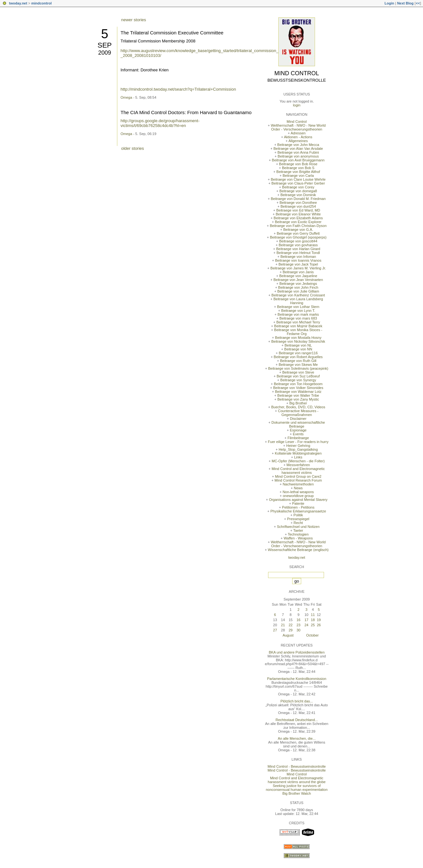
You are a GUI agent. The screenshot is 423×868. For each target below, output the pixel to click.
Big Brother (298, 403)
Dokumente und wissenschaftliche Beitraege (298, 424)
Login (389, 3)
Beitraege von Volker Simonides (298, 388)
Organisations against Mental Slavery (298, 500)
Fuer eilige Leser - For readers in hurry (298, 442)
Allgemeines (298, 141)
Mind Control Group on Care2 (298, 476)
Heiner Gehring (298, 446)
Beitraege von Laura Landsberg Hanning (298, 301)
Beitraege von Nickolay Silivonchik (298, 341)
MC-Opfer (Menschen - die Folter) (298, 461)
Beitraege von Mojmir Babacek (298, 326)
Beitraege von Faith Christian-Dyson (298, 226)
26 (319, 625)
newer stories (134, 20)
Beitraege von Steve (298, 372)
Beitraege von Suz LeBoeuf (298, 376)
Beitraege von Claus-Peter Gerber (298, 183)
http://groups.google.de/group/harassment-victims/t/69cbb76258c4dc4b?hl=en (160, 123)
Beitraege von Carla (298, 176)
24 (306, 625)
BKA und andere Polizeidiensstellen (297, 652)
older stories (133, 148)
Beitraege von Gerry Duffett (298, 233)
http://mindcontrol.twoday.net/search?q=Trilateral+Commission (178, 89)
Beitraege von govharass (298, 245)
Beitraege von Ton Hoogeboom (298, 384)
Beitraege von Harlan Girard (298, 249)
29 (291, 630)
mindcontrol (41, 3)
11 (313, 615)
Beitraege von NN (298, 349)
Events (298, 434)
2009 (104, 53)
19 (319, 620)
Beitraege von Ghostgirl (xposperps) (298, 237)
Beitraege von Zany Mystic (298, 399)
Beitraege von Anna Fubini (298, 152)
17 (306, 620)
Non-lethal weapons (298, 492)
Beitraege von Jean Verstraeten (298, 280)
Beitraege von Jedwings (298, 284)
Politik (298, 515)
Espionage (298, 430)
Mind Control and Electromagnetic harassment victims (298, 471)
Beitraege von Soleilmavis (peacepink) (298, 368)
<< (418, 3)
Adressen (298, 133)
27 (275, 630)
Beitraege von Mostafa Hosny (298, 338)
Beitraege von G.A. (298, 230)
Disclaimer (298, 419)
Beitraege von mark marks (298, 314)
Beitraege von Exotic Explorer (298, 222)
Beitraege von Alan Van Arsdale (298, 149)
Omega (126, 97)
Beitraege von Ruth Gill (298, 361)
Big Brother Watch (297, 793)
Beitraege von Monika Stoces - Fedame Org (298, 332)
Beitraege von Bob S (298, 168)
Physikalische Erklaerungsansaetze (298, 511)
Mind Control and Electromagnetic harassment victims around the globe (297, 780)
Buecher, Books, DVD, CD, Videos (298, 407)
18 (313, 620)
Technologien (298, 534)
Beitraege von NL (298, 345)
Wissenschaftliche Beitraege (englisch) (298, 550)
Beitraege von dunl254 (298, 206)
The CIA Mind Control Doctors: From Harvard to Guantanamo (186, 112)
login (297, 105)
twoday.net (18, 3)
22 (291, 625)
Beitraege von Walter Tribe (298, 395)
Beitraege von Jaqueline (298, 276)
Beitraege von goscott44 (298, 241)
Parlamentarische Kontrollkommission (297, 679)
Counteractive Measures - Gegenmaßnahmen (298, 413)
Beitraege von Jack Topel (298, 264)
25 (313, 625)
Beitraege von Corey (298, 187)
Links (298, 457)
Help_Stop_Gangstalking (298, 449)
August (288, 635)
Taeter (298, 530)
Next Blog (405, 3)
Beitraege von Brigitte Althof (298, 172)
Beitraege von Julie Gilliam (298, 291)
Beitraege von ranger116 (298, 353)
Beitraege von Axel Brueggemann (298, 160)
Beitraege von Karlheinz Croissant (298, 295)
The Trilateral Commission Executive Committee (172, 33)
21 (283, 625)
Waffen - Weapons (298, 538)
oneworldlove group (298, 496)
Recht (298, 523)
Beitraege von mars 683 (298, 318)
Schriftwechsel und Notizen (298, 527)
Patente (298, 503)
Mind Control (297, 73)
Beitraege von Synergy (298, 380)
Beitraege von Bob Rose (298, 164)
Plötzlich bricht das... (297, 701)
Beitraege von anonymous (298, 156)
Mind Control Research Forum (298, 480)
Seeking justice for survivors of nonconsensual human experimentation (297, 788)
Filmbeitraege (298, 438)
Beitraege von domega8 (298, 191)
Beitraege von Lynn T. (298, 311)
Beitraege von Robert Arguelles (298, 357)
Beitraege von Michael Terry (298, 322)
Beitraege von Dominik (298, 195)
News (298, 488)
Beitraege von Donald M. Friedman (298, 199)
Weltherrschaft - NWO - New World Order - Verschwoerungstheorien (298, 127)
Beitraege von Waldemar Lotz (298, 392)
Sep (104, 45)
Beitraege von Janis (298, 272)
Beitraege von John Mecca (298, 145)
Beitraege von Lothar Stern (298, 307)
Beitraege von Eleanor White (298, 214)
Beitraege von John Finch (298, 287)
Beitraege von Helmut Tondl (298, 253)
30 (298, 630)
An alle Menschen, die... (297, 738)
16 (298, 620)
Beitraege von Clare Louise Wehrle (298, 179)
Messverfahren (298, 465)
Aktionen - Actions (298, 137)
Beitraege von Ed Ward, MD (298, 210)
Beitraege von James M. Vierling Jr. (298, 268)
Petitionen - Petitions (298, 507)
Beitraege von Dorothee (298, 203)
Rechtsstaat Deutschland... (297, 720)
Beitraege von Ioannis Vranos (298, 260)
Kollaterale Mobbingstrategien (298, 453)
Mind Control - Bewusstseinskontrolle (297, 766)
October (312, 635)
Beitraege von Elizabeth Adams (298, 218)
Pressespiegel (298, 519)
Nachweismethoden (298, 484)
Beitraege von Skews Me (298, 365)
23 (298, 625)
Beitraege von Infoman (298, 257)
